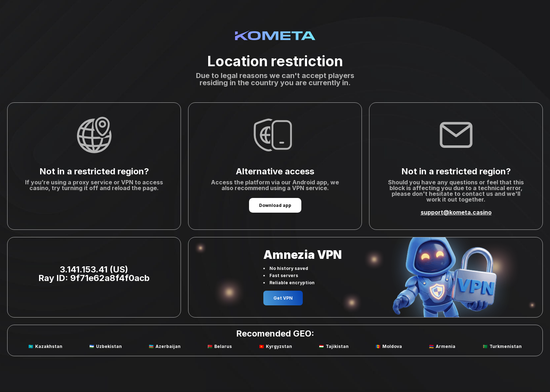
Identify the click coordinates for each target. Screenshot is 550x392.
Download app (275, 205)
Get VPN (283, 298)
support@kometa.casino (456, 212)
